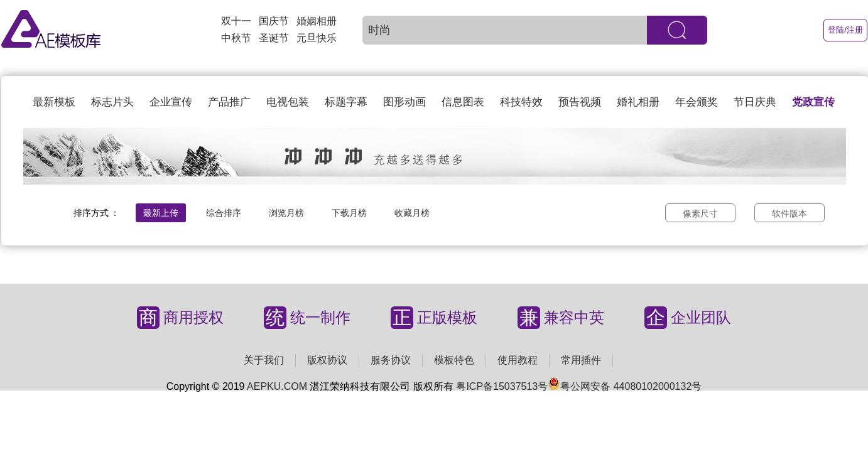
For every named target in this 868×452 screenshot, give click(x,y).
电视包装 (288, 102)
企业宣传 (171, 102)
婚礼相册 (638, 102)
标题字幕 (346, 102)
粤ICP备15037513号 (502, 386)
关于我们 (264, 360)
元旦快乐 (317, 38)
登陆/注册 (845, 30)
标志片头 (112, 102)
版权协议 (327, 360)
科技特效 (521, 102)
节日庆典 (755, 102)
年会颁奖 (697, 102)
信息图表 (463, 102)
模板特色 (454, 360)
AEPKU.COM (277, 386)
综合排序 (224, 213)
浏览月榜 (286, 213)
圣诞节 (274, 38)
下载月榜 (349, 213)
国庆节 (274, 21)
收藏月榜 (412, 213)
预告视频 (580, 102)
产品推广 (229, 102)
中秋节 (236, 38)
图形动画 (404, 102)
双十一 (236, 21)
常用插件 (581, 360)
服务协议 (391, 360)
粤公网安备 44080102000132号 (625, 386)
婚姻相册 (317, 21)
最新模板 (54, 102)
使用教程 (518, 360)
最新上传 (161, 213)
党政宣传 (813, 102)
